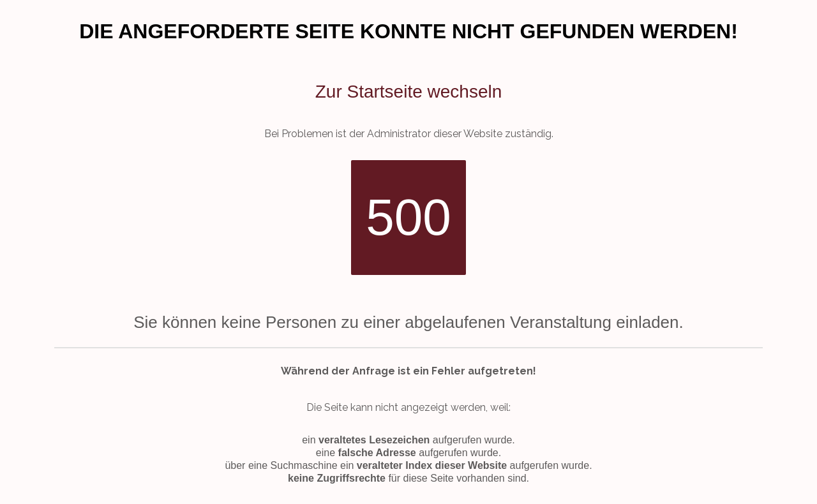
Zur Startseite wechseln (409, 92)
